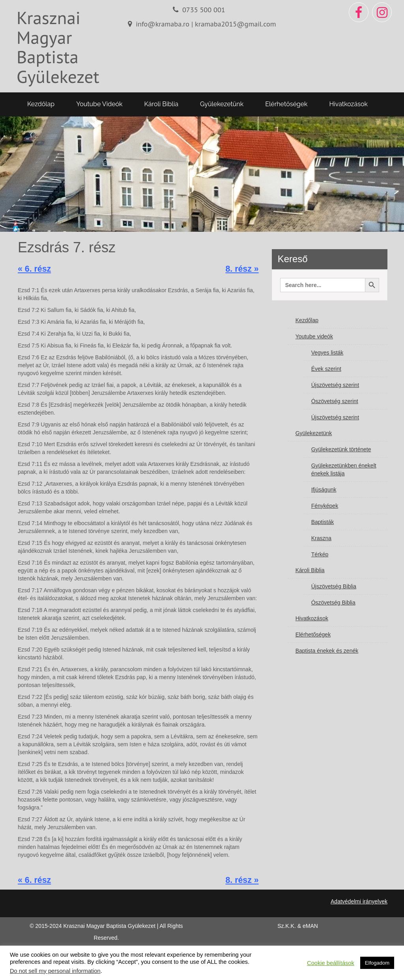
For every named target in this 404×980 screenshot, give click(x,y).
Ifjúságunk (324, 490)
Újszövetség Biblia (334, 586)
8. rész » (242, 269)
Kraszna (321, 538)
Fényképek (325, 506)
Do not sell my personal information (55, 971)
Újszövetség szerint (335, 385)
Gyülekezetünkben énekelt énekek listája (344, 469)
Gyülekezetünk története (341, 449)
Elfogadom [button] (377, 963)
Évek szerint (326, 369)
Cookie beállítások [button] (331, 963)
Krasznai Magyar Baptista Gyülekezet (58, 47)
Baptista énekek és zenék (327, 651)
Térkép (320, 554)
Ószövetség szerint (335, 401)
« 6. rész (34, 269)
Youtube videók (99, 104)
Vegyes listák (327, 353)
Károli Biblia (161, 104)
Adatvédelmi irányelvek (359, 901)
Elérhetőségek (286, 104)
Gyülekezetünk (222, 104)
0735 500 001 (204, 9)
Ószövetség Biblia (333, 603)
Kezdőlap (41, 104)
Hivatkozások (349, 104)
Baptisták (323, 522)
